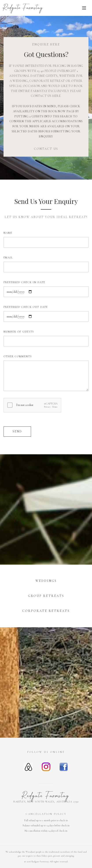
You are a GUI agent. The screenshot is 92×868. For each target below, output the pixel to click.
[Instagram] (46, 767)
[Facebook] (64, 767)
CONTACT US (46, 149)
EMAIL (8, 257)
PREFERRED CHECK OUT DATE (26, 307)
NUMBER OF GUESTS (19, 332)
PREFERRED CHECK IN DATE (24, 282)
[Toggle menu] (84, 8)
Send (17, 431)
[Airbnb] (28, 767)
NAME (8, 233)
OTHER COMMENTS (18, 356)
